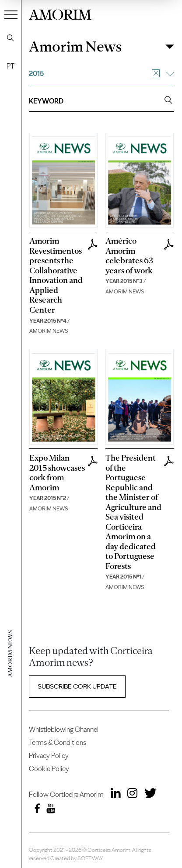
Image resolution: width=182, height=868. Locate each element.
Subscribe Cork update (77, 686)
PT (10, 66)
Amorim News (75, 47)
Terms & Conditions (58, 742)
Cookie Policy (49, 769)
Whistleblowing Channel (64, 729)
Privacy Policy (49, 756)
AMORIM (60, 13)
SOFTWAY (90, 858)
